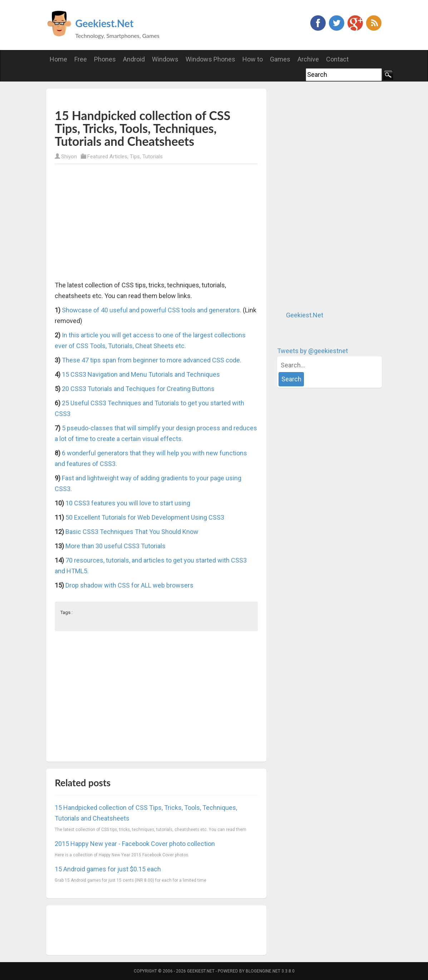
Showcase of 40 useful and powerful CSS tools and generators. (152, 310)
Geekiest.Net (105, 23)
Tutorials (152, 157)
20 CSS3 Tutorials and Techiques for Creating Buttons (138, 389)
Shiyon (69, 157)
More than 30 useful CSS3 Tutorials (115, 546)
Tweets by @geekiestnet (313, 351)
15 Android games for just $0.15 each (108, 869)
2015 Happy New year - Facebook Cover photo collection (135, 844)
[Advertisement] (138, 98)
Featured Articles (107, 157)
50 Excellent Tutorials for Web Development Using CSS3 (145, 517)
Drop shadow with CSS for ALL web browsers (129, 585)
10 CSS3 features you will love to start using (128, 503)
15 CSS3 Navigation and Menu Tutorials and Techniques (141, 374)
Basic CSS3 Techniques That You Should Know (132, 532)
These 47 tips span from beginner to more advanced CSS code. (152, 360)
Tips (135, 157)
